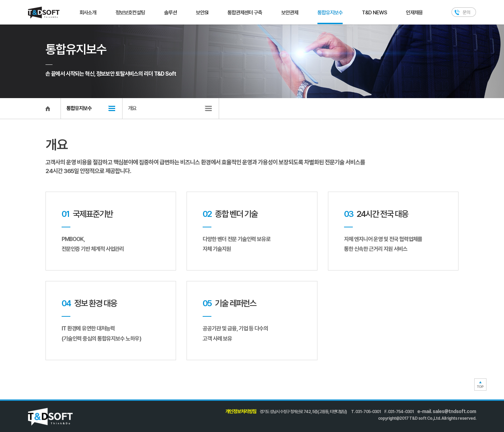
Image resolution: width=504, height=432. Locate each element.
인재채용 (414, 13)
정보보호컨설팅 (130, 13)
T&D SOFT (44, 13)
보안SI (202, 13)
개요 (132, 108)
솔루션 (170, 13)
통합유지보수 (330, 13)
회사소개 (88, 13)
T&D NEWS (374, 13)
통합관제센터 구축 (245, 13)
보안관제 (290, 13)
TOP (480, 385)
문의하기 (464, 12)
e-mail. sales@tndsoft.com (447, 411)
